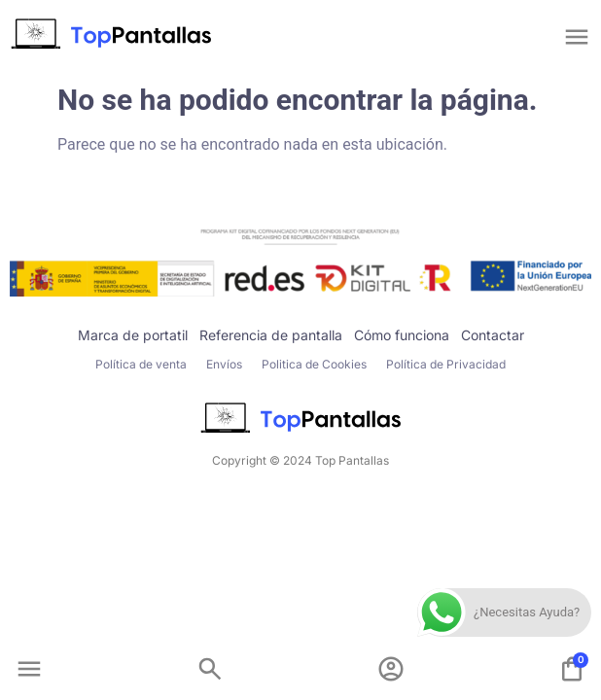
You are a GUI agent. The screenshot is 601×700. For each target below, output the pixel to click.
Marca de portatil (133, 335)
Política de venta (141, 364)
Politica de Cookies (314, 364)
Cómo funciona (402, 335)
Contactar (493, 335)
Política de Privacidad (446, 364)
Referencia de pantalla (271, 335)
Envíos (224, 364)
